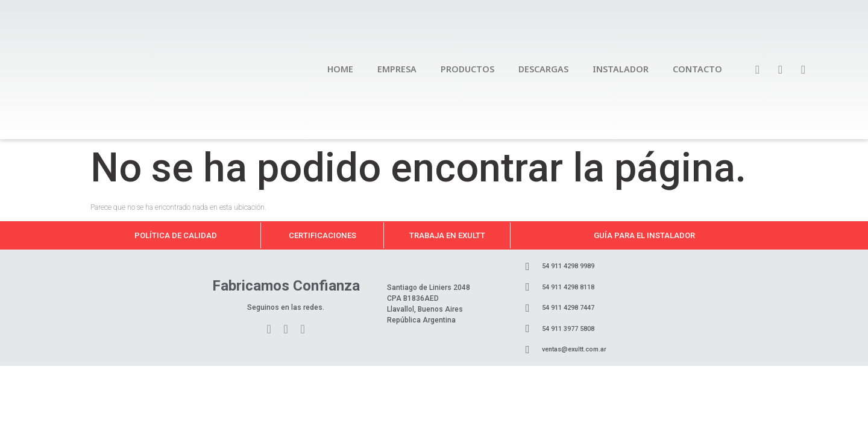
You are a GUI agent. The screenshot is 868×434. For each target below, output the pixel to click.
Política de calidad (176, 235)
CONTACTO (697, 69)
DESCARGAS (543, 69)
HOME (340, 69)
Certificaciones (322, 235)
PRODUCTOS (467, 69)
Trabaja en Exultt (447, 235)
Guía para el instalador (644, 235)
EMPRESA (397, 69)
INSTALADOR (621, 69)
